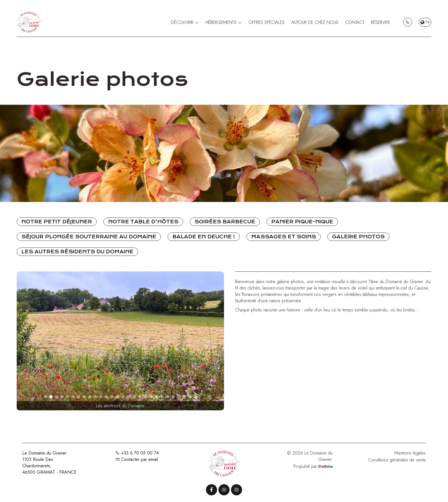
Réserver (380, 22)
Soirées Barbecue (225, 222)
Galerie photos (358, 237)
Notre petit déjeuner (57, 222)
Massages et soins (284, 237)
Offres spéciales (267, 22)
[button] (45, 397)
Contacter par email (137, 459)
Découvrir (185, 22)
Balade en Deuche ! (204, 237)
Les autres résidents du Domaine (77, 252)
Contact (355, 22)
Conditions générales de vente (397, 460)
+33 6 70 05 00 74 (137, 453)
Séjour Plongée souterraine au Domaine (89, 237)
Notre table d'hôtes (143, 222)
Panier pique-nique (302, 222)
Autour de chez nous (315, 22)
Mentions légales (410, 453)
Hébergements (224, 22)
